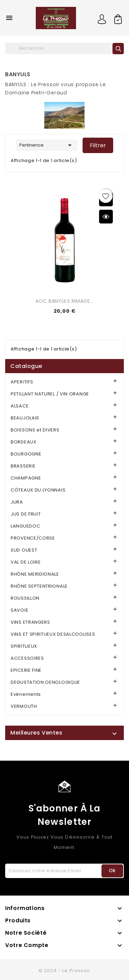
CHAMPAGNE (26, 478)
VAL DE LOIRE (26, 562)
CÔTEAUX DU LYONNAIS (38, 490)
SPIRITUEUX (24, 646)
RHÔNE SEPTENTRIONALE (39, 586)
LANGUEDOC (25, 526)
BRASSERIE (23, 466)
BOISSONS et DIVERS (35, 430)
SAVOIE (19, 610)
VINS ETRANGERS (30, 622)
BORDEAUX (24, 442)
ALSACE (20, 406)
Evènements (26, 694)
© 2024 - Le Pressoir (64, 971)
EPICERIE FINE (26, 670)
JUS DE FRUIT (26, 514)
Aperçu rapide (106, 217)
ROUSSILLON (25, 598)
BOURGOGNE (26, 454)
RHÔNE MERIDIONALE (35, 574)
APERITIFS (22, 382)
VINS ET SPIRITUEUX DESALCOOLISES (53, 634)
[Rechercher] (64, 48)
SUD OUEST (24, 550)
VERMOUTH (24, 706)
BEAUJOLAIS (25, 418)
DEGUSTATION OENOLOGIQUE (45, 682)
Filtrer (98, 145)
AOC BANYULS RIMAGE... (64, 301)
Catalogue (26, 366)
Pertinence (47, 145)
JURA (17, 502)
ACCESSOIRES (27, 658)
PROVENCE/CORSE (33, 538)
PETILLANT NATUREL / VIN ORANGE (50, 394)
